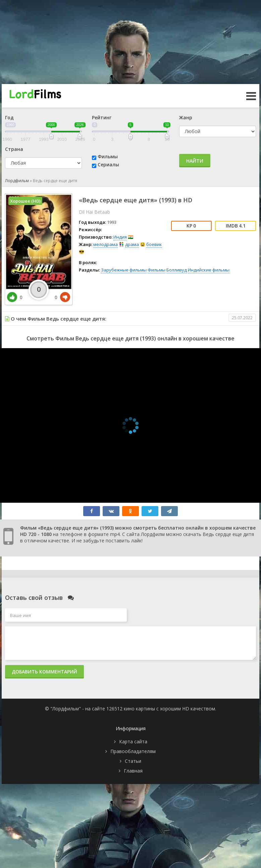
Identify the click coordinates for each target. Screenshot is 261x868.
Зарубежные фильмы (124, 270)
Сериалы (108, 164)
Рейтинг (102, 117)
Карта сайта (133, 741)
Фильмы (108, 156)
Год (9, 117)
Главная (133, 771)
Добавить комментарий (44, 672)
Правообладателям (133, 751)
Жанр (186, 117)
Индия (120, 237)
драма (132, 244)
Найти (195, 161)
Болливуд (177, 270)
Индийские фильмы (209, 270)
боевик (154, 244)
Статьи (133, 761)
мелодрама (106, 244)
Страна (14, 149)
